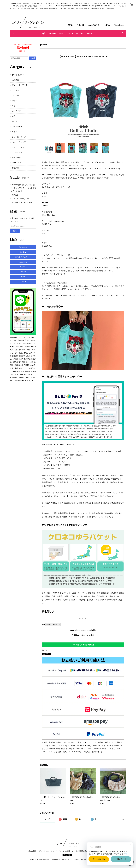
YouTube (23, 267)
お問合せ (15, 195)
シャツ (15, 101)
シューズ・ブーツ (19, 137)
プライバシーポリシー (20, 199)
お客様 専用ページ (19, 75)
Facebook (23, 262)
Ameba (23, 282)
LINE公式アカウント (23, 257)
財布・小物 (16, 158)
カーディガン (17, 111)
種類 (43, 625)
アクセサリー (17, 152)
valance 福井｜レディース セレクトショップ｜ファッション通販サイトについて (23, 188)
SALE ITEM (16, 163)
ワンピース (16, 95)
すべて (47, 819)
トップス (15, 90)
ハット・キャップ (19, 142)
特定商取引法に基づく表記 (22, 202)
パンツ (15, 121)
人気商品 (15, 80)
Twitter (23, 252)
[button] (94, 25)
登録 (15, 231)
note (23, 277)
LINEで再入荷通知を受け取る (83, 645)
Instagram (23, 247)
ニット (15, 106)
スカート (15, 116)
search (33, 58)
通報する (44, 650)
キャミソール (17, 127)
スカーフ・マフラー (20, 147)
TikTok (23, 272)
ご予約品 (15, 168)
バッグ (15, 132)
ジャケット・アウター (21, 85)
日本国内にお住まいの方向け (83, 635)
